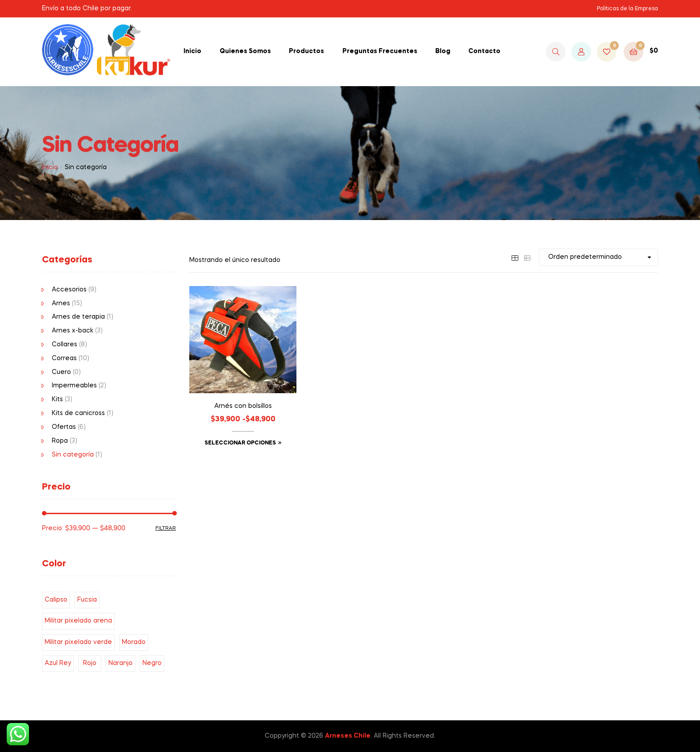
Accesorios (69, 290)
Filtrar (166, 528)
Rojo (90, 663)
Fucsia (87, 600)
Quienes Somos (245, 51)
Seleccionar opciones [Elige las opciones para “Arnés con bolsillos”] (240, 443)
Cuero (61, 372)
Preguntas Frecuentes (380, 51)
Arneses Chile (348, 736)
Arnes (61, 303)
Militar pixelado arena (78, 621)
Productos (306, 51)
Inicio (192, 51)
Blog (443, 51)
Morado (134, 642)
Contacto (484, 51)
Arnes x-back (73, 331)
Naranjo (121, 663)
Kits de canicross (78, 413)
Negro (152, 663)
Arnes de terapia (78, 317)
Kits (57, 399)
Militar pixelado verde (78, 642)
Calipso (56, 600)
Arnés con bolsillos (243, 406)
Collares (65, 345)
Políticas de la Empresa (627, 9)
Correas (64, 358)
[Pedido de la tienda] (598, 257)
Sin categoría (73, 455)
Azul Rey (58, 663)
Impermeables (74, 386)
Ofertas (64, 427)
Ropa (60, 441)
